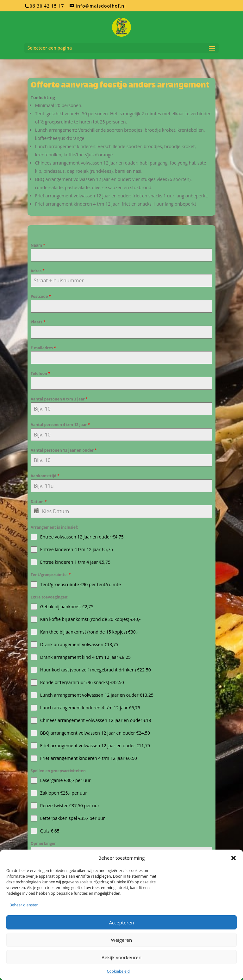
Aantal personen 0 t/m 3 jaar (59, 399)
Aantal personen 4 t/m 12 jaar (60, 425)
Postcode (41, 296)
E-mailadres (43, 348)
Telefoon (40, 373)
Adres (38, 271)
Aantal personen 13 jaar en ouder (64, 450)
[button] (234, 858)
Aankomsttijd (45, 476)
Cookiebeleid (118, 971)
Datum (39, 502)
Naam (38, 245)
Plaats (38, 322)
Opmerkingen (44, 843)
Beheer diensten (24, 905)
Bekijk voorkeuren (121, 957)
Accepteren (122, 923)
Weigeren (121, 940)
